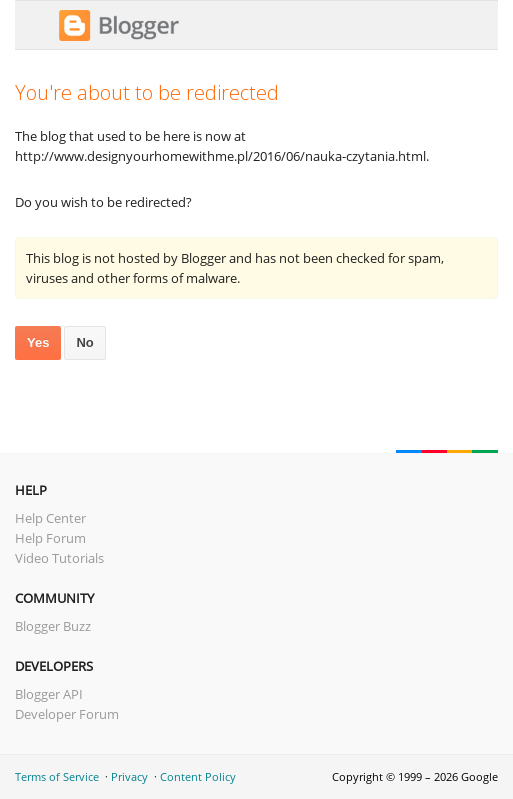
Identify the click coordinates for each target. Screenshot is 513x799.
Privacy (129, 776)
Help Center (50, 518)
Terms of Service (57, 776)
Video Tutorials (59, 558)
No (84, 342)
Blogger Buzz (53, 626)
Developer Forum (67, 714)
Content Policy (198, 776)
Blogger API (49, 694)
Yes (38, 342)
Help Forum (50, 538)
